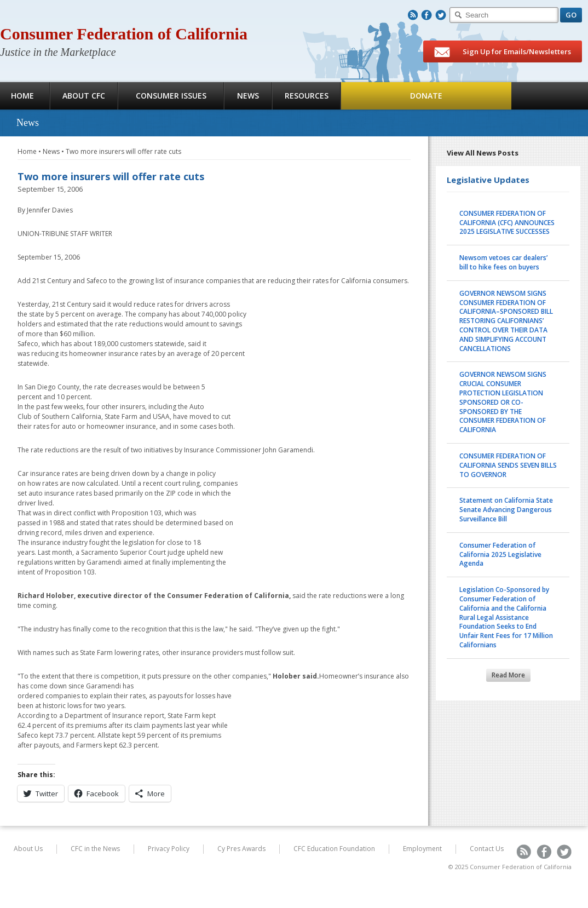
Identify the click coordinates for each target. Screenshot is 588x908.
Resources (307, 96)
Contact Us (487, 849)
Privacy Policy (169, 849)
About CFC (84, 96)
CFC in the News (95, 849)
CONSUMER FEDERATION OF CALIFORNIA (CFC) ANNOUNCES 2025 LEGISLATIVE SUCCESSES (507, 223)
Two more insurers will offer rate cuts (123, 151)
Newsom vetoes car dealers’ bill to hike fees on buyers (503, 262)
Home (27, 151)
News (248, 96)
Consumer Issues (171, 96)
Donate (426, 96)
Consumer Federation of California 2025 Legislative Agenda (500, 554)
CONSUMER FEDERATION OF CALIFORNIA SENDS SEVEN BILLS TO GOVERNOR (508, 465)
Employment (422, 849)
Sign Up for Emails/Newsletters (503, 52)
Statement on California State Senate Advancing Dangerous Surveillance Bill (506, 510)
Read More (508, 675)
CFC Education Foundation (334, 849)
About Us (28, 849)
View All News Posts (483, 153)
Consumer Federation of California (124, 34)
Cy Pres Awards (241, 849)
